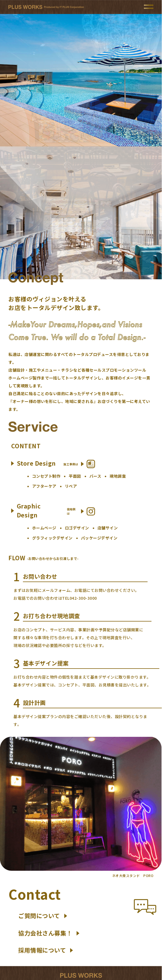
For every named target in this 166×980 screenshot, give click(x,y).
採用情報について (46, 950)
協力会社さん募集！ (49, 933)
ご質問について (43, 916)
